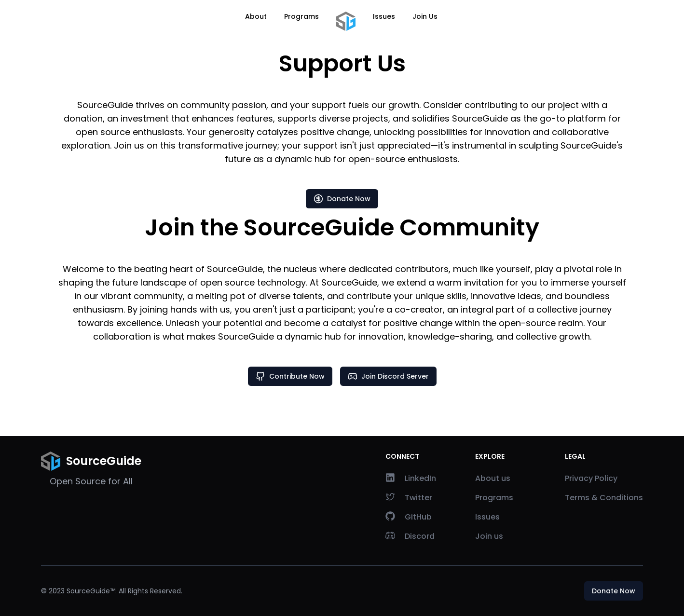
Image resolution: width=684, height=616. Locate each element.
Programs (301, 16)
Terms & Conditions (604, 498)
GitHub (409, 517)
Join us (489, 536)
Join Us (425, 16)
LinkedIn (411, 478)
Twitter (409, 498)
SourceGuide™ (91, 591)
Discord (410, 536)
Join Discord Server (388, 376)
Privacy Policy (591, 478)
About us (493, 478)
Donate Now (342, 199)
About (256, 16)
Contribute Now (290, 376)
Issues (384, 16)
